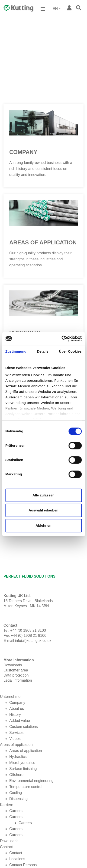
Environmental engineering (31, 781)
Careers (16, 811)
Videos (15, 739)
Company (23, 152)
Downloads (9, 841)
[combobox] (57, 9)
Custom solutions (24, 727)
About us (17, 709)
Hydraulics (18, 757)
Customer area (16, 670)
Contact (6, 847)
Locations (17, 859)
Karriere (7, 805)
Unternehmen (11, 697)
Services (16, 733)
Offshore (16, 775)
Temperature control (26, 787)
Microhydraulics (22, 763)
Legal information (18, 680)
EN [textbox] (55, 9)
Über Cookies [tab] (70, 351)
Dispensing (18, 799)
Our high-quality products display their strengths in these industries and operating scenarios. (40, 259)
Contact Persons (23, 865)
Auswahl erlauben (43, 510)
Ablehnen (43, 525)
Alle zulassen (43, 495)
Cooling (16, 793)
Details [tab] (43, 351)
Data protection (16, 675)
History (15, 715)
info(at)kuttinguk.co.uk (33, 641)
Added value (20, 721)
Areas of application (43, 242)
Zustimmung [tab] (16, 351)
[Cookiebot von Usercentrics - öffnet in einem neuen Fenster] (62, 339)
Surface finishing (23, 769)
